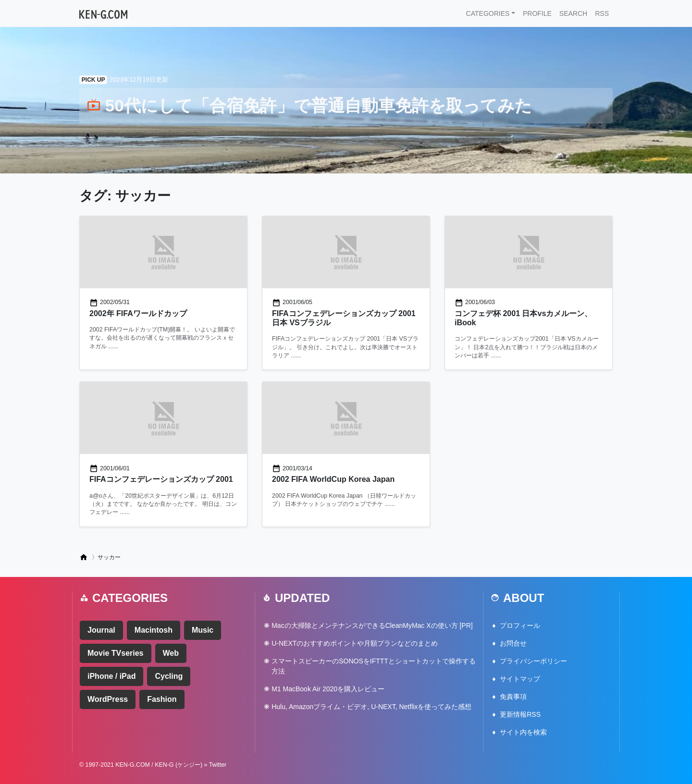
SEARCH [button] (573, 13)
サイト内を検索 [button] (523, 732)
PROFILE (537, 13)
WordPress (108, 699)
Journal (101, 630)
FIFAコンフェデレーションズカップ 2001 (161, 479)
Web (171, 653)
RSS (602, 13)
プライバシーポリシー (533, 661)
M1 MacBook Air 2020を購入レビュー (328, 689)
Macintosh (154, 630)
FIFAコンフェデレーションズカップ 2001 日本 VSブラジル (344, 318)
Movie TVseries (116, 653)
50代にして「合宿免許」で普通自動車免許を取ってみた (309, 105)
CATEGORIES (488, 13)
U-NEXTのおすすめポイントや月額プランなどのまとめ (355, 643)
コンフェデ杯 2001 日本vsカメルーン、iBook (523, 318)
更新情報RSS (520, 714)
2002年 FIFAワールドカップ (138, 313)
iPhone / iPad (111, 676)
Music (203, 630)
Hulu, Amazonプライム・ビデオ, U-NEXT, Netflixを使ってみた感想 (371, 707)
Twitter (218, 765)
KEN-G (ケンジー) (179, 765)
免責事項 (513, 697)
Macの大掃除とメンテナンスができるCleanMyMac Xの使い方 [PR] (372, 625)
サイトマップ (520, 679)
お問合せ (513, 643)
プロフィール (520, 625)
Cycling (169, 676)
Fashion (162, 699)
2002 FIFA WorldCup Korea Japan (333, 479)
